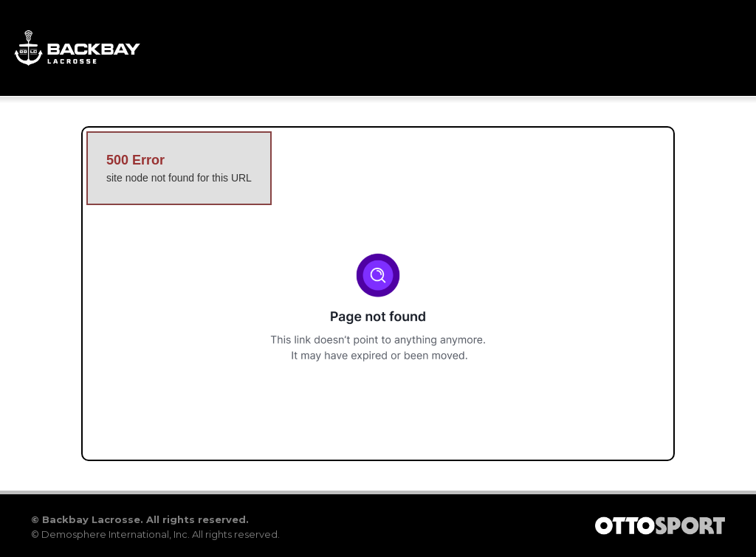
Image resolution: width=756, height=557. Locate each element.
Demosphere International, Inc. (116, 534)
